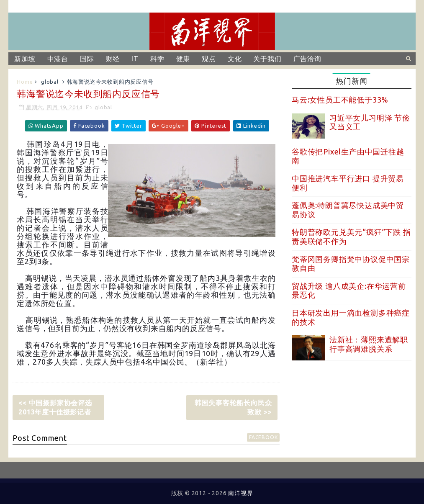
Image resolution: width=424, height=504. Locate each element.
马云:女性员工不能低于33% (340, 100)
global (50, 82)
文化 (235, 59)
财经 (113, 59)
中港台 (58, 59)
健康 (183, 59)
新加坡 (25, 59)
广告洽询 (307, 59)
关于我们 (267, 59)
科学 (157, 59)
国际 (87, 59)
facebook (263, 437)
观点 (209, 59)
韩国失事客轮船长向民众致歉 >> (233, 407)
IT (135, 59)
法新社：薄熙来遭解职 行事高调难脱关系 (369, 344)
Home (25, 82)
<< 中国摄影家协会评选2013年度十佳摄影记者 (55, 407)
